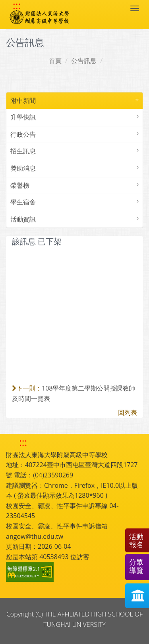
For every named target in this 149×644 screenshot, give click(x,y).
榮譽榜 (20, 185)
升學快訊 (23, 117)
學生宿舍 (23, 202)
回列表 (128, 412)
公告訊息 (84, 61)
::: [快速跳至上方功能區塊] (17, 6)
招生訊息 (23, 151)
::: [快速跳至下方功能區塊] (23, 442)
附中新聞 (23, 100)
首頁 (55, 61)
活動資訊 (23, 219)
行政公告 (23, 134)
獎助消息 (23, 168)
